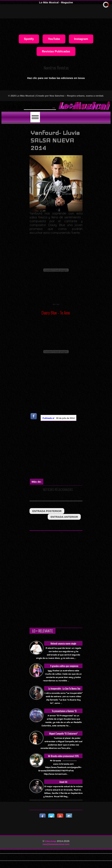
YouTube (54, 39)
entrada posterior (47, 511)
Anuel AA (63, 782)
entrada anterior (64, 517)
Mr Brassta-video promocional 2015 (63, 756)
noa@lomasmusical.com (56, 844)
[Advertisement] (71, 451)
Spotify (29, 39)
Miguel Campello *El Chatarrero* (63, 733)
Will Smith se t (36, 106)
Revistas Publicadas (56, 51)
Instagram (81, 39)
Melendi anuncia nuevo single (63, 643)
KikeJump (51, 841)
